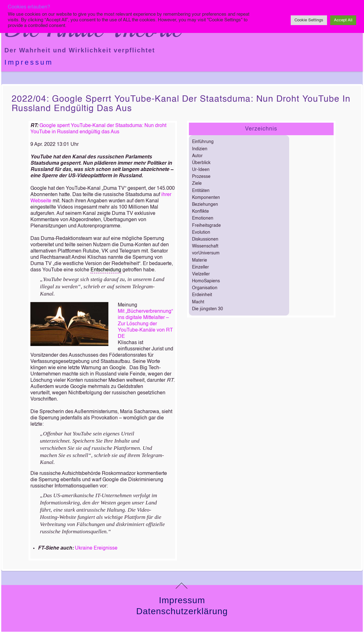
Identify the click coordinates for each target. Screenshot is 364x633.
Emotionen (203, 218)
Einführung (203, 142)
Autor (197, 156)
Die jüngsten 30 (208, 309)
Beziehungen (205, 205)
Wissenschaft (205, 246)
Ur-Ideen (201, 170)
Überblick (201, 163)
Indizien (200, 149)
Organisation (205, 288)
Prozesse (201, 177)
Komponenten (206, 198)
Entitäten (201, 191)
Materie (200, 260)
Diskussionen (205, 239)
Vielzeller (201, 274)
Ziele (197, 184)
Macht (198, 302)
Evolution (201, 232)
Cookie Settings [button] (309, 20)
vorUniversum (206, 253)
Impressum (29, 62)
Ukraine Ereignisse (96, 548)
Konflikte (200, 211)
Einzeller (200, 267)
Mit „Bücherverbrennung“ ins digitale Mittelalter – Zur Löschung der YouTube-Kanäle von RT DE (145, 324)
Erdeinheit (202, 295)
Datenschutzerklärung (182, 611)
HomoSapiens (206, 281)
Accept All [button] (343, 20)
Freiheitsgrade (206, 226)
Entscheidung (106, 270)
